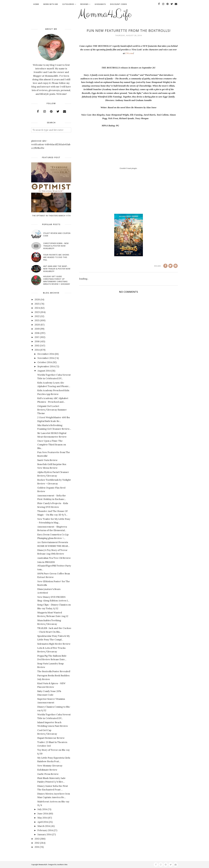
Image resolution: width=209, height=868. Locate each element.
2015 (37, 346)
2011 (37, 847)
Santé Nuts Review (47, 460)
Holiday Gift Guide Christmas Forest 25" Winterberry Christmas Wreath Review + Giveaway (57, 280)
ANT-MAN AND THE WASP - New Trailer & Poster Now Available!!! (57, 269)
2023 (37, 312)
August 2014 (44, 371)
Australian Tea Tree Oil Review (54, 558)
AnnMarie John (62, 865)
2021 (37, 320)
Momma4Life (104, 14)
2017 (37, 337)
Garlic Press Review (48, 774)
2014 (37, 350)
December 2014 (46, 354)
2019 (37, 329)
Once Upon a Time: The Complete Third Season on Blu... (52, 444)
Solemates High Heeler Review (54, 644)
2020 (37, 325)
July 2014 (42, 809)
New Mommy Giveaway (50, 766)
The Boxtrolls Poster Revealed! (54, 671)
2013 (37, 839)
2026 (37, 299)
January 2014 (44, 834)
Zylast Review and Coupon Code (57, 234)
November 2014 (46, 358)
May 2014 (42, 818)
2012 (37, 843)
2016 (37, 341)
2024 (37, 308)
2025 (37, 304)
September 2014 (46, 366)
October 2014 (45, 362)
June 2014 (43, 814)
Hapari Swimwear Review (51, 738)
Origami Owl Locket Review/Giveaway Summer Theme (52, 410)
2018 (37, 333)
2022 (37, 316)
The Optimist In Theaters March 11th (51, 216)
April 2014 (43, 822)
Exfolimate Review (47, 770)
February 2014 (45, 830)
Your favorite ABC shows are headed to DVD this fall (56, 257)
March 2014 (44, 826)
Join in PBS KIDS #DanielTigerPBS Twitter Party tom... (54, 566)
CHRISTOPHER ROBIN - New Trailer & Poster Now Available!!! (56, 246)
